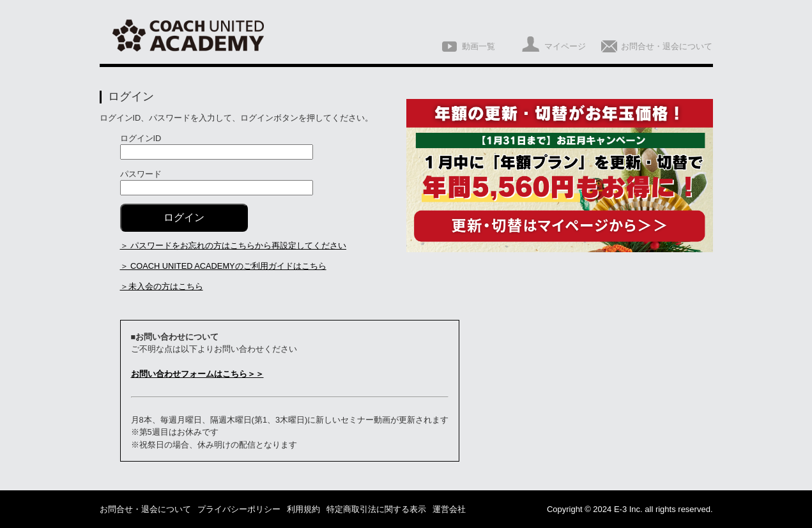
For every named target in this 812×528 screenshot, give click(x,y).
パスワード (141, 174)
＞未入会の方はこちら (162, 286)
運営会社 (449, 509)
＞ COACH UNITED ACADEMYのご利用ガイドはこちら (223, 266)
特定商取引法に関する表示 (376, 509)
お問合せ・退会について (145, 509)
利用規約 (303, 509)
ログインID (141, 138)
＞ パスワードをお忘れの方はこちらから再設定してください (234, 245)
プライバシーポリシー (239, 509)
